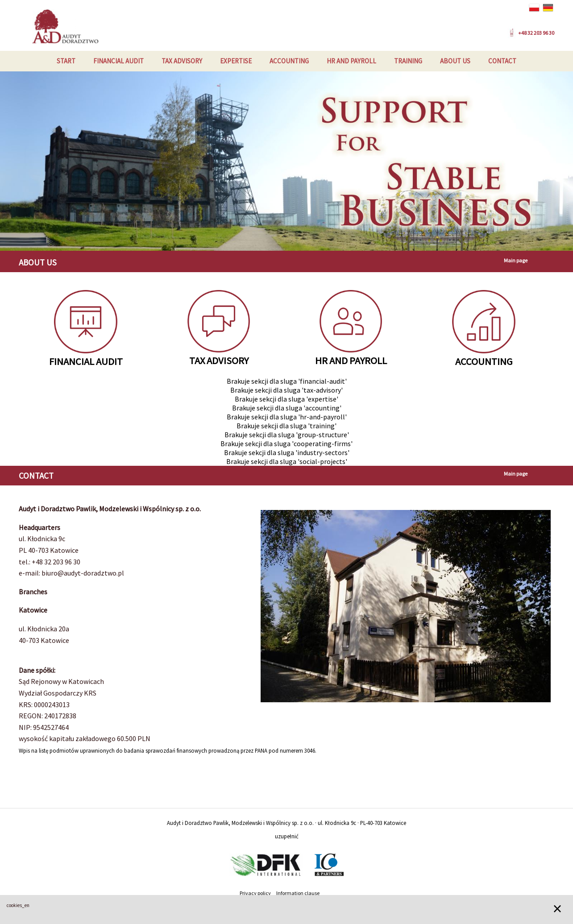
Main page (516, 260)
